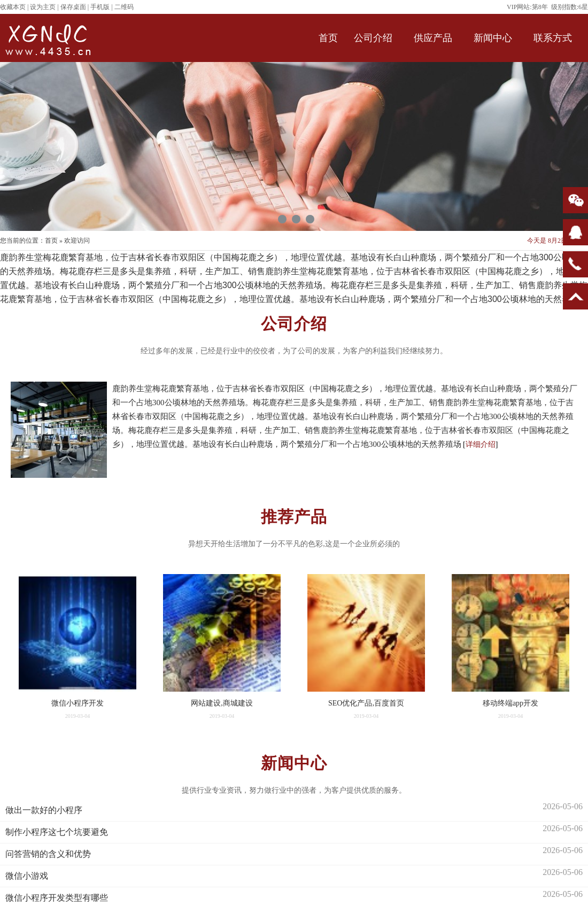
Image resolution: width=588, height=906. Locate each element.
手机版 (100, 7)
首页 (51, 241)
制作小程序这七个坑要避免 (57, 832)
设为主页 (43, 7)
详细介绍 (481, 444)
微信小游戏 (27, 876)
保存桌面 (73, 7)
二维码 (124, 7)
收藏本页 (13, 7)
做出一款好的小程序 (44, 810)
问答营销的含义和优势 (48, 854)
